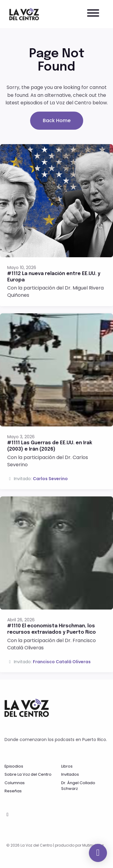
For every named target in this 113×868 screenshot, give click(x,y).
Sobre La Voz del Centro (28, 774)
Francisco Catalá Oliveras (62, 662)
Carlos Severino (50, 479)
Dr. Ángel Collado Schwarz (78, 786)
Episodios (14, 766)
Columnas (15, 783)
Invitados (70, 774)
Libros (67, 766)
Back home (57, 120)
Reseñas (13, 791)
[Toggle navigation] (93, 14)
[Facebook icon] (8, 815)
